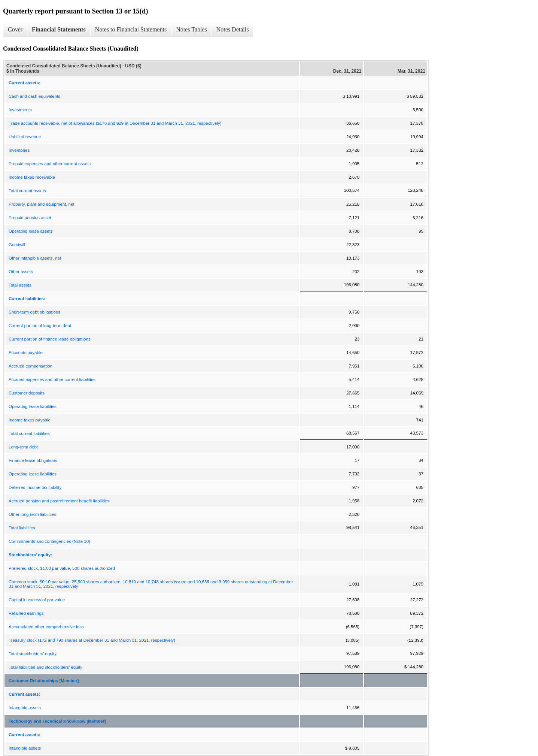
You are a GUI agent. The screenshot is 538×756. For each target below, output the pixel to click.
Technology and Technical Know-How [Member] (57, 721)
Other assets (21, 272)
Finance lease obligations (33, 460)
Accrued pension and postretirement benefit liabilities (59, 501)
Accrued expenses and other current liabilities (52, 379)
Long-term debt (23, 447)
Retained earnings (26, 613)
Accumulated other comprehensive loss (46, 627)
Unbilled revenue (25, 137)
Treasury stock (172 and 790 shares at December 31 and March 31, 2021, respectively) (92, 640)
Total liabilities (22, 528)
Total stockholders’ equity (33, 654)
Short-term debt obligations (34, 312)
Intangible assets (25, 708)
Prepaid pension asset (30, 218)
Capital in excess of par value (37, 600)
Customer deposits (27, 393)
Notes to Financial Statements (131, 29)
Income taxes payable (30, 420)
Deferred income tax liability (35, 487)
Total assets (20, 285)
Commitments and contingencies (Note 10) (49, 541)
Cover (15, 29)
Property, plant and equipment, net (42, 204)
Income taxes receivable (32, 177)
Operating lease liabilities (33, 406)
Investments (20, 110)
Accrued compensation (31, 366)
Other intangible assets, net (35, 258)
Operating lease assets (31, 231)
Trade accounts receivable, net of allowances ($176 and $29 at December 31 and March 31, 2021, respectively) (115, 123)
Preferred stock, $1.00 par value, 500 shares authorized (62, 568)
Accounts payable (26, 353)
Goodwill (17, 245)
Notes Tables (192, 29)
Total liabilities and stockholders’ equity (45, 667)
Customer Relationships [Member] (44, 681)
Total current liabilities (29, 433)
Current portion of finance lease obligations (50, 339)
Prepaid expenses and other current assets (50, 164)
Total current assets (27, 191)
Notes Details (233, 29)
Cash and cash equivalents (34, 96)
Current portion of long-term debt (40, 326)
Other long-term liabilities (32, 514)
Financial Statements (59, 29)
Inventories (19, 150)
